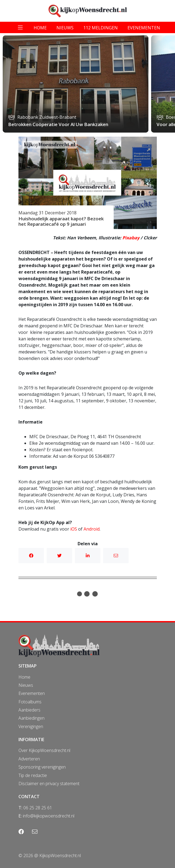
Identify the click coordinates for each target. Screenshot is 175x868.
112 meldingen (101, 28)
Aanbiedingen (31, 718)
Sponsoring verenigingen (42, 767)
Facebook (31, 556)
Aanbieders (29, 710)
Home (24, 677)
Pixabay (131, 238)
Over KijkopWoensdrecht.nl (44, 750)
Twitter (59, 556)
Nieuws (26, 685)
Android (92, 529)
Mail (116, 556)
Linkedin (88, 556)
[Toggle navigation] (20, 27)
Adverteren (29, 759)
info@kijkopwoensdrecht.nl (49, 816)
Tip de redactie (33, 775)
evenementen (144, 28)
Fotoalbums (30, 702)
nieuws (65, 28)
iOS (74, 529)
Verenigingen (31, 726)
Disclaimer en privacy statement (49, 784)
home (40, 28)
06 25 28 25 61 (38, 808)
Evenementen (32, 693)
